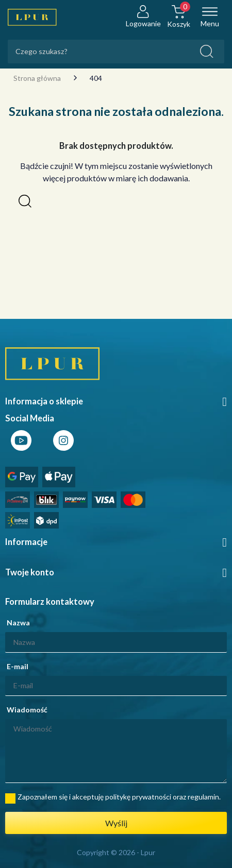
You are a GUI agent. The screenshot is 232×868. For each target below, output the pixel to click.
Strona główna (37, 78)
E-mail (18, 666)
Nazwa (18, 623)
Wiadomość (27, 710)
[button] (25, 201)
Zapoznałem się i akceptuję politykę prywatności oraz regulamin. (119, 797)
